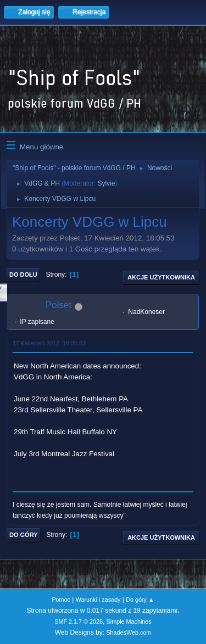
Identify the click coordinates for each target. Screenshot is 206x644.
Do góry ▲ (140, 600)
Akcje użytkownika (161, 277)
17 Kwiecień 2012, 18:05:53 (49, 343)
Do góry (24, 535)
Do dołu (23, 275)
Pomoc (61, 600)
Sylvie (106, 183)
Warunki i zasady (98, 600)
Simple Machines (129, 621)
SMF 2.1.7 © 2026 (79, 621)
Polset (59, 305)
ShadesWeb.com (129, 632)
